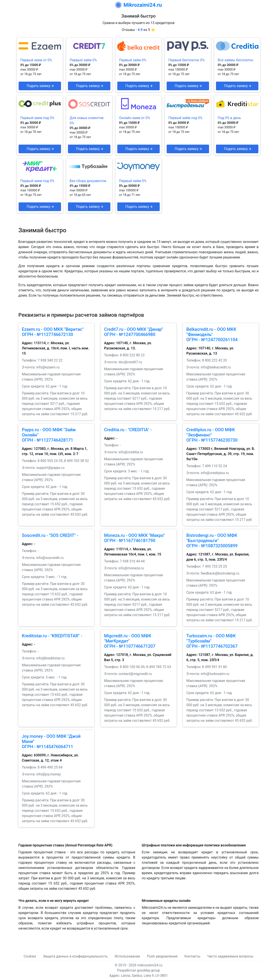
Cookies (30, 956)
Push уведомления (162, 956)
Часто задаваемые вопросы (230, 956)
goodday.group (148, 970)
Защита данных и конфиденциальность (75, 956)
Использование (127, 956)
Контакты (192, 956)
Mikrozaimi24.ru (143, 5)
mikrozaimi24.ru (150, 965)
